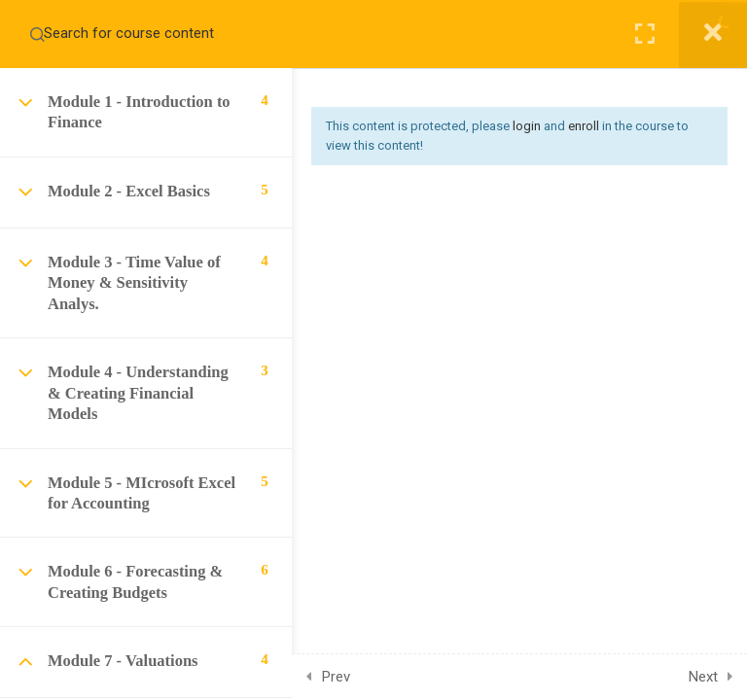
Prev (336, 677)
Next (703, 677)
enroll (584, 126)
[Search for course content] (37, 34)
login (527, 126)
